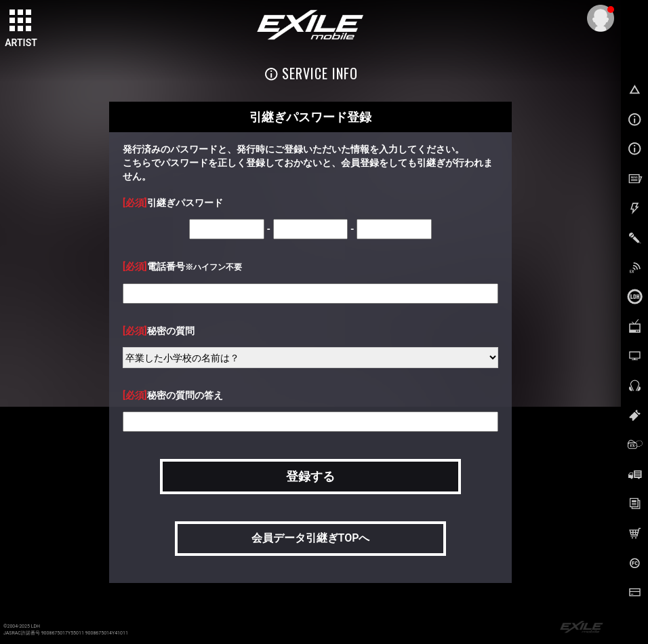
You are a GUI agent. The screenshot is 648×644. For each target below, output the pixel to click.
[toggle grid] (21, 21)
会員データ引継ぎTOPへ (311, 538)
